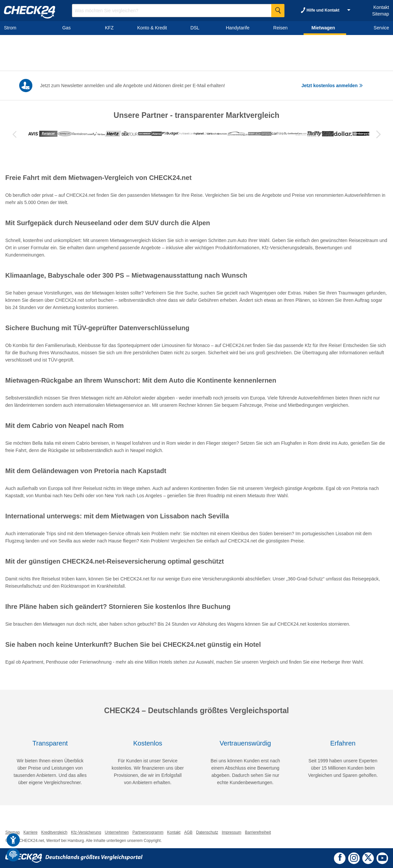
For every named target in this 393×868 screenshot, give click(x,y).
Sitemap (381, 14)
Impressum (231, 832)
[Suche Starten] (278, 11)
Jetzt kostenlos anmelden (332, 86)
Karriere (31, 832)
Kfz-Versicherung (86, 832)
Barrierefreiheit (258, 832)
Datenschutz (207, 832)
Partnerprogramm (148, 832)
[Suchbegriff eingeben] (178, 11)
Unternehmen (117, 832)
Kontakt (381, 7)
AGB (188, 832)
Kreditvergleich (54, 832)
